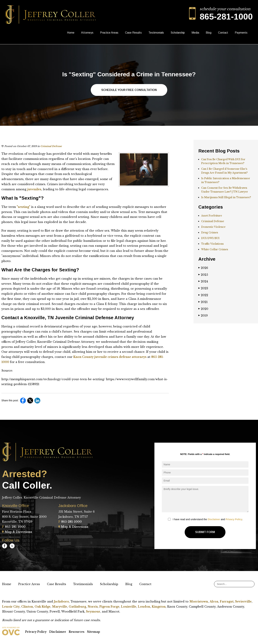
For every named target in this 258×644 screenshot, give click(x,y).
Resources (77, 632)
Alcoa (214, 601)
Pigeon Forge (109, 607)
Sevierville (243, 601)
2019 (203, 315)
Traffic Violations (212, 244)
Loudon (144, 607)
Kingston (159, 607)
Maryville (60, 607)
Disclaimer (214, 519)
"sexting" (23, 207)
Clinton (27, 607)
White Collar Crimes (215, 249)
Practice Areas (109, 33)
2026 (203, 268)
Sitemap (94, 632)
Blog (209, 33)
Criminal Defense (51, 146)
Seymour (93, 611)
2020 (203, 309)
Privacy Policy (234, 519)
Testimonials (156, 33)
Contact (223, 33)
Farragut (227, 601)
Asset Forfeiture (212, 216)
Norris (93, 607)
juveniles (34, 189)
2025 (203, 275)
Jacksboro (61, 601)
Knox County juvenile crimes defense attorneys (110, 357)
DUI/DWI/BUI (210, 238)
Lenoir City (11, 607)
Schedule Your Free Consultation (129, 90)
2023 (203, 288)
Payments (241, 33)
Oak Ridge (43, 607)
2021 (203, 302)
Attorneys (87, 33)
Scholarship (178, 33)
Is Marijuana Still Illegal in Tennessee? (226, 197)
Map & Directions (17, 532)
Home (71, 33)
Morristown (199, 601)
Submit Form (205, 532)
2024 (203, 281)
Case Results (133, 33)
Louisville (129, 607)
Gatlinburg (77, 607)
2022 (203, 295)
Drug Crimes (210, 232)
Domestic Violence (213, 227)
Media (195, 33)
